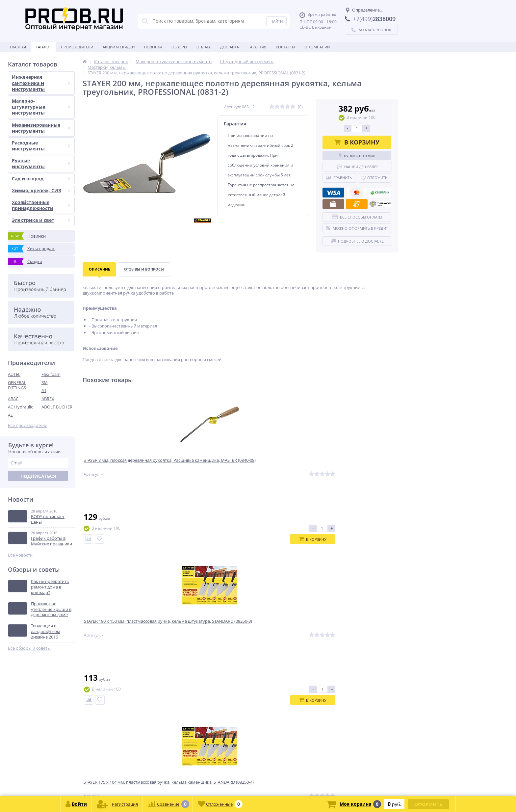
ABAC (13, 399)
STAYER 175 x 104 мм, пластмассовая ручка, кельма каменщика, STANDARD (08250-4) (279, 468)
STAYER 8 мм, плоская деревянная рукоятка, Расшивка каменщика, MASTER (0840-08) (122, 468)
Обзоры (179, 47)
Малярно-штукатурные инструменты (41, 107)
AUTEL (14, 374)
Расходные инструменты (41, 146)
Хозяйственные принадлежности (41, 205)
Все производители (28, 425)
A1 (44, 390)
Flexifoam (51, 374)
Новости (153, 47)
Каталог (43, 47)
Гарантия (257, 47)
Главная (18, 47)
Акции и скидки (119, 47)
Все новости (20, 555)
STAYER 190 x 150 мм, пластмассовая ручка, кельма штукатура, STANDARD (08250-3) (199, 468)
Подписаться (38, 476)
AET (12, 415)
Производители (77, 47)
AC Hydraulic (20, 407)
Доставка (230, 47)
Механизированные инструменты (41, 128)
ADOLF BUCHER (57, 407)
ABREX (48, 399)
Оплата (204, 47)
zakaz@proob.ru (92, 780)
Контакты (285, 47)
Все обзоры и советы (29, 648)
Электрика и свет (41, 220)
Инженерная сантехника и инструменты (41, 83)
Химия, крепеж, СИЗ (41, 190)
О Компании (317, 47)
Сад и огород (41, 179)
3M (45, 382)
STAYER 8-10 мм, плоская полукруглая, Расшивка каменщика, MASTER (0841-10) (355, 468)
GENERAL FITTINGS (17, 385)
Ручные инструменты (41, 163)
